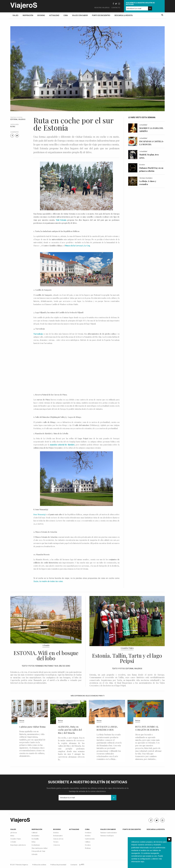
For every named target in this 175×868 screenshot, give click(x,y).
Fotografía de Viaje (38, 851)
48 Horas (14, 833)
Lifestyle (35, 854)
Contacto (116, 8)
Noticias (88, 848)
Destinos (88, 833)
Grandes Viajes (127, 648)
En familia (35, 839)
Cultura (88, 842)
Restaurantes (58, 836)
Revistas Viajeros (102, 8)
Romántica (35, 836)
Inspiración (28, 15)
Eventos (142, 164)
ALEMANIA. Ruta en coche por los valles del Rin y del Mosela (70, 730)
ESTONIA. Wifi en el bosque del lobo (46, 655)
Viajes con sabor (80, 15)
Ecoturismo (36, 845)
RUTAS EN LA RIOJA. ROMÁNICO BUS (107, 728)
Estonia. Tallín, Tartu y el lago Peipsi (127, 658)
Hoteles (56, 833)
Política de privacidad (58, 865)
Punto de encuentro (101, 15)
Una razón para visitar (40, 848)
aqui (142, 862)
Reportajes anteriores (18, 845)
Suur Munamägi (39, 514)
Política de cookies (39, 865)
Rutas (13, 127)
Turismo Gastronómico (109, 833)
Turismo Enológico (146, 178)
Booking (41, 15)
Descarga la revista (124, 15)
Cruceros (57, 845)
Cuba (66, 15)
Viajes (15, 15)
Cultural (34, 833)
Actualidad (54, 15)
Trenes (56, 842)
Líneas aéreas (58, 839)
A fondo (46, 645)
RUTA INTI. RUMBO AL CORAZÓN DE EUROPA (147, 728)
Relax (34, 842)
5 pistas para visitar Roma (32, 727)
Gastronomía (90, 839)
